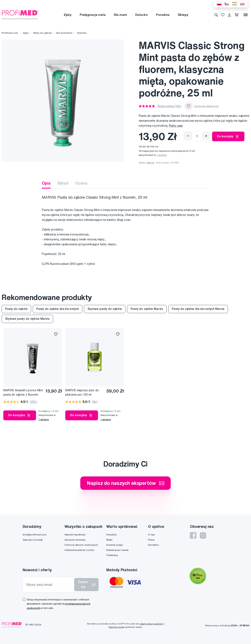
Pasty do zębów (42, 33)
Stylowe (82, 33)
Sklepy (183, 15)
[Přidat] (206, 136)
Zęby (68, 15)
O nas (151, 535)
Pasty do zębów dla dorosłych (58, 309)
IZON (234, 625)
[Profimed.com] (20, 15)
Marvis (151, 163)
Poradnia (163, 15)
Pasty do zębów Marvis (147, 309)
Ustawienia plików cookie (79, 550)
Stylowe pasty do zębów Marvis (27, 319)
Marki (109, 540)
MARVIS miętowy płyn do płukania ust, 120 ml (82, 392)
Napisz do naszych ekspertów (125, 483)
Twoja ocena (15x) (169, 106)
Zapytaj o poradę (33, 540)
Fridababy (112, 555)
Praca (151, 540)
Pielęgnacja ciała (93, 15)
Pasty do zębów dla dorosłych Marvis (198, 309)
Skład (63, 183)
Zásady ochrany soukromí (151, 624)
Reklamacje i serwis (117, 550)
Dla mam (120, 15)
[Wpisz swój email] (49, 585)
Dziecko (142, 15)
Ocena (81, 183)
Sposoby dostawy (75, 540)
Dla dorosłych (64, 33)
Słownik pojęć (115, 545)
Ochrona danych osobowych (81, 545)
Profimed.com (10, 33)
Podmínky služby (116, 627)
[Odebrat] (188, 136)
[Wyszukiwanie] (216, 15)
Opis (46, 183)
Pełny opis (176, 126)
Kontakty (153, 545)
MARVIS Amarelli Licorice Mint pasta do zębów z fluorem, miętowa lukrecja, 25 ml (23, 393)
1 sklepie (162, 155)
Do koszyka (228, 137)
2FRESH (244, 625)
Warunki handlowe (75, 535)
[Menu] (246, 15)
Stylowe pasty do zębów (105, 309)
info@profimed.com (35, 535)
